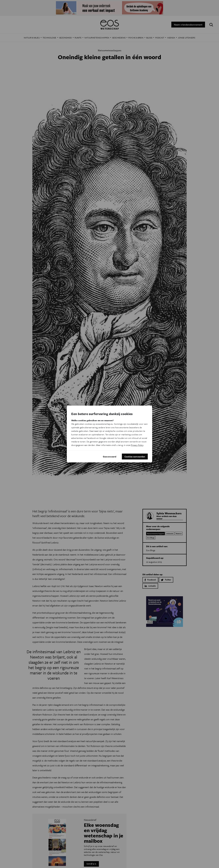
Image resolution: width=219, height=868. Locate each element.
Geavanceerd (110, 457)
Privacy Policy (137, 445)
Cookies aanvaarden (135, 457)
